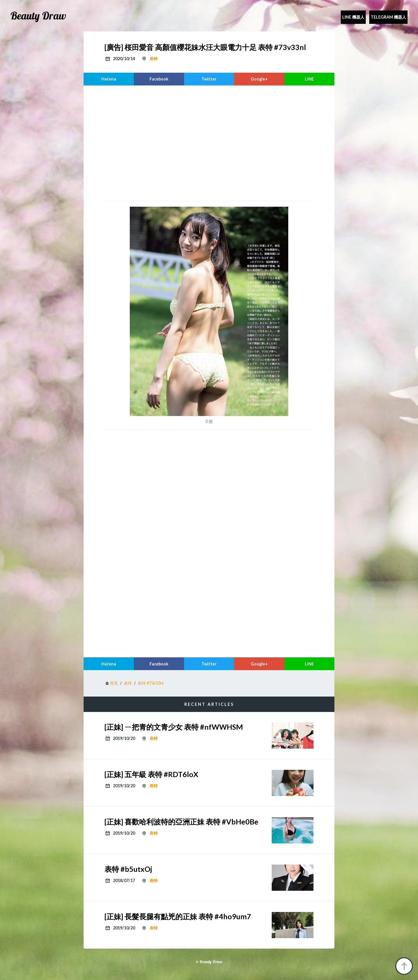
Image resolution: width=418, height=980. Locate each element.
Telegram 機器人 (388, 17)
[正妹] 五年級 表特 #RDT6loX (151, 774)
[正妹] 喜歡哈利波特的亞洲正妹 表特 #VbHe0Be (181, 822)
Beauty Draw (38, 16)
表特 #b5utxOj (128, 869)
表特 (154, 59)
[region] (209, 142)
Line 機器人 (353, 17)
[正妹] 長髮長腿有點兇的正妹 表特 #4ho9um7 (178, 916)
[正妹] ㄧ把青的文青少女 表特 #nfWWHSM (174, 727)
